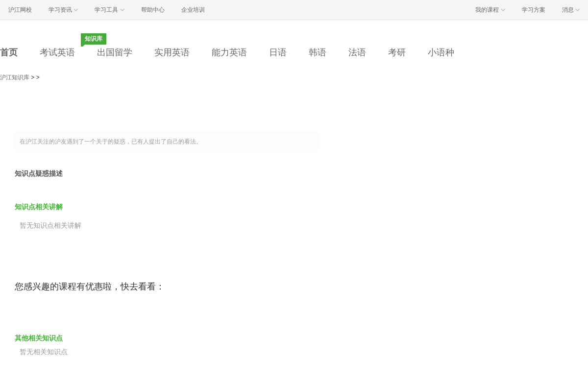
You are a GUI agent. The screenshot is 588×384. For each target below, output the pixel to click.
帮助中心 (153, 10)
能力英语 (229, 52)
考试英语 (57, 52)
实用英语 (172, 52)
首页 (9, 52)
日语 (278, 52)
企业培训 (193, 10)
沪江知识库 (15, 77)
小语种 (441, 52)
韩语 (318, 52)
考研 (397, 52)
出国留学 (115, 52)
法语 (357, 52)
